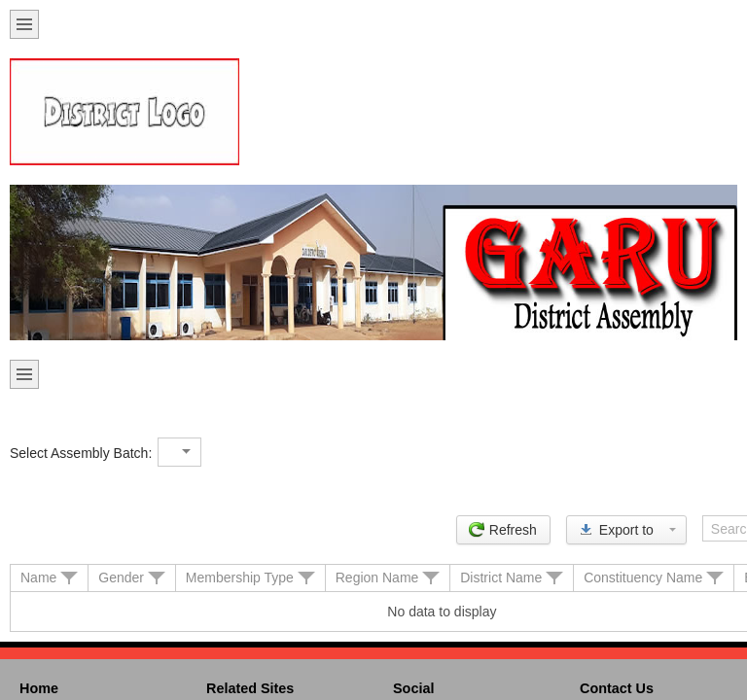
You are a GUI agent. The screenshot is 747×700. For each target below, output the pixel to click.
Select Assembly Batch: (81, 453)
